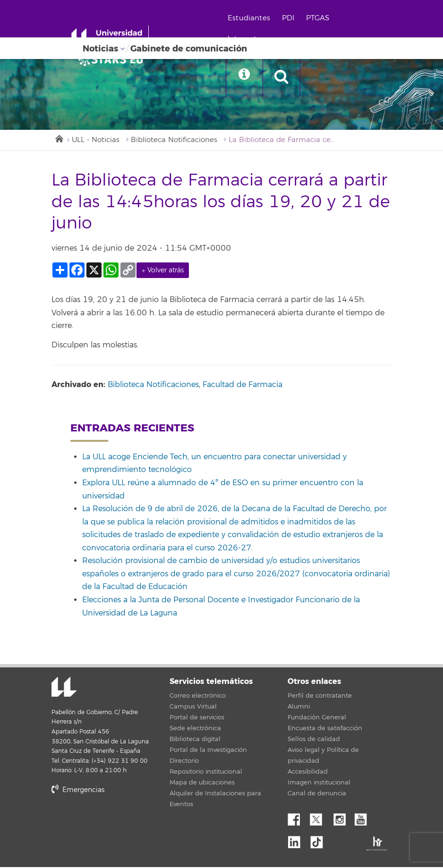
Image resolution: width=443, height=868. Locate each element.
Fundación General (317, 718)
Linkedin (298, 840)
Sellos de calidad (314, 740)
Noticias (100, 49)
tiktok (320, 840)
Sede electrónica (195, 729)
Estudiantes (252, 18)
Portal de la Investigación (208, 751)
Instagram (342, 818)
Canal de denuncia (317, 794)
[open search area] (286, 77)
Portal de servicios (197, 718)
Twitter (320, 818)
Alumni (299, 708)
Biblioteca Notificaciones (175, 140)
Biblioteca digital (195, 740)
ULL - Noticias (96, 140)
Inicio (59, 138)
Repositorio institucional (206, 773)
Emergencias (78, 790)
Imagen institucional (319, 784)
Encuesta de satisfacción (325, 729)
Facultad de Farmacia (243, 385)
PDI (291, 18)
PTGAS (320, 18)
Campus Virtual (193, 708)
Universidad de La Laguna (63, 688)
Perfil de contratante (320, 697)
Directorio (184, 762)
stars (122, 823)
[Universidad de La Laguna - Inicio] (112, 37)
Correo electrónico (198, 697)
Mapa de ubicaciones (202, 784)
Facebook (298, 818)
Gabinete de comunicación (189, 49)
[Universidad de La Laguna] (113, 59)
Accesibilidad (308, 773)
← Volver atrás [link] (163, 271)
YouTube (364, 818)
